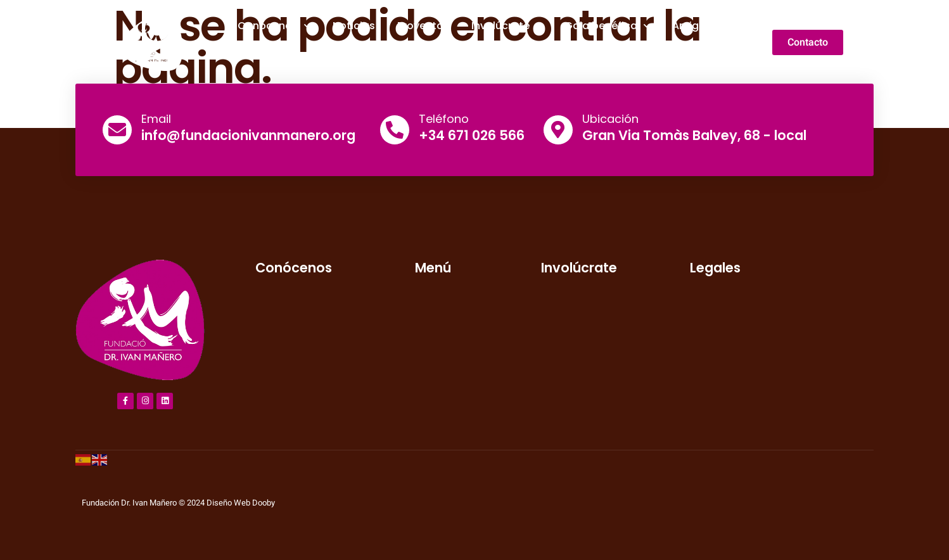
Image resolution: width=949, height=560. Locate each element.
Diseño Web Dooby (241, 503)
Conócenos (274, 26)
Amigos (692, 26)
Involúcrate (507, 26)
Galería (482, 59)
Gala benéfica (607, 26)
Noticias (354, 26)
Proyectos (423, 26)
